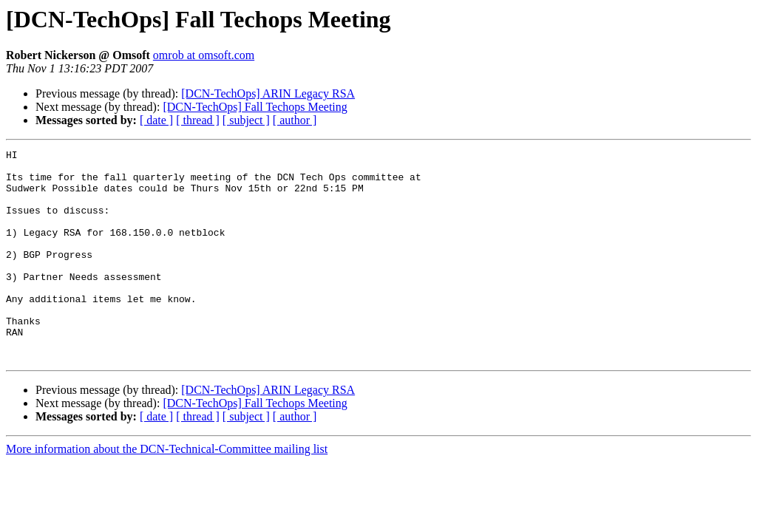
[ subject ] (246, 120)
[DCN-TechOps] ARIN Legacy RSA (268, 93)
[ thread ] (198, 120)
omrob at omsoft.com (204, 55)
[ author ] (295, 120)
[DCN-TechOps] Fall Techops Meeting (255, 107)
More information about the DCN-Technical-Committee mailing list (167, 491)
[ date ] (156, 120)
